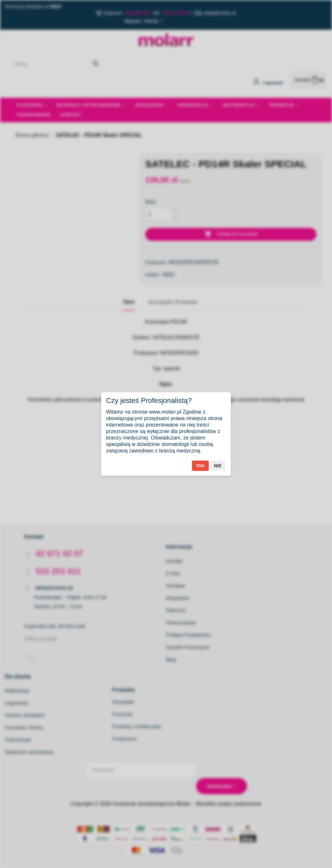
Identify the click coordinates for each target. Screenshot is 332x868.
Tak (200, 466)
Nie (218, 466)
